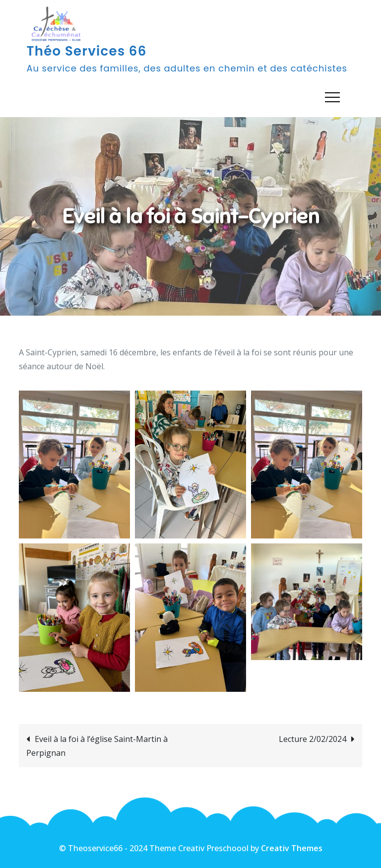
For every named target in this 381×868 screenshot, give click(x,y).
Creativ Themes (292, 848)
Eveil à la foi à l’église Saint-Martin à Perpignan (97, 746)
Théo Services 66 (86, 51)
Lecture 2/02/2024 (313, 739)
